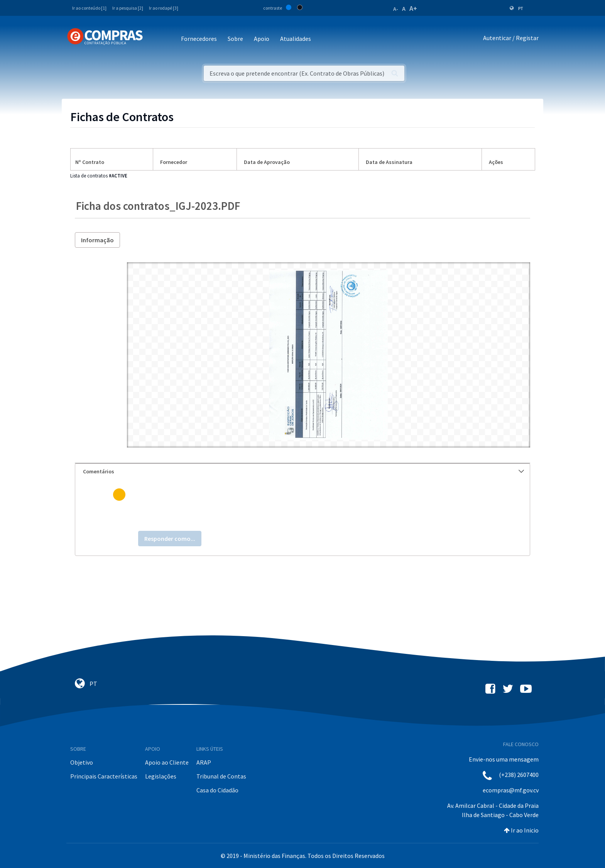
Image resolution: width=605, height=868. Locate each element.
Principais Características (104, 776)
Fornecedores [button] (199, 39)
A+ (413, 8)
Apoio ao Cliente (167, 762)
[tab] (302, 472)
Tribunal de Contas (221, 776)
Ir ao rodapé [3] (164, 8)
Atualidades (296, 39)
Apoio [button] (262, 39)
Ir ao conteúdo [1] (89, 8)
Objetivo (82, 762)
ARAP (204, 762)
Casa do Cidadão (217, 790)
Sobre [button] (235, 39)
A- (396, 9)
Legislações (161, 776)
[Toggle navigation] (154, 39)
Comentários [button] (303, 471)
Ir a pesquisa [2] (128, 8)
